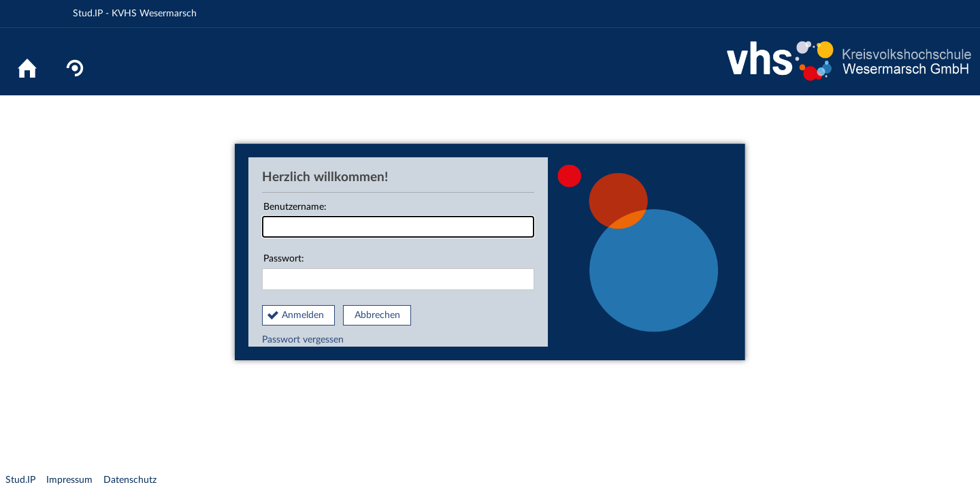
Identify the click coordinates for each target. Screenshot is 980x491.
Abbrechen (377, 315)
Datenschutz (130, 480)
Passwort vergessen (303, 340)
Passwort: (398, 272)
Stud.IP (20, 480)
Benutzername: (398, 220)
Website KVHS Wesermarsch (849, 61)
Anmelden (303, 315)
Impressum (69, 480)
